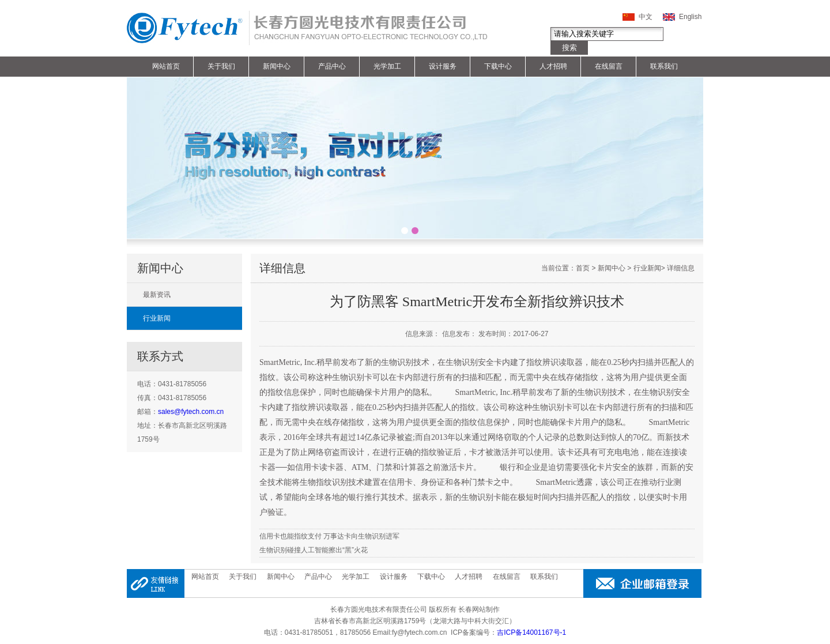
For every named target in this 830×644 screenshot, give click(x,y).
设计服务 (443, 66)
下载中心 (498, 66)
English (690, 17)
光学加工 (387, 66)
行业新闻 (157, 318)
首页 (583, 268)
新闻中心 (277, 66)
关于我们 (221, 66)
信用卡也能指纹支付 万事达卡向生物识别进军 (329, 536)
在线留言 (609, 66)
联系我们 (664, 66)
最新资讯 (157, 295)
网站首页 (166, 66)
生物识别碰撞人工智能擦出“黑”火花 (314, 550)
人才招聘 (553, 66)
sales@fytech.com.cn (191, 412)
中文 (646, 17)
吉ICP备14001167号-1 (531, 632)
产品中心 (332, 66)
